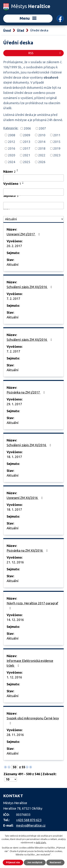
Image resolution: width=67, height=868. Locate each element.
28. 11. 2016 (15, 735)
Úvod (7, 30)
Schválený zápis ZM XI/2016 (30, 445)
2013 (27, 142)
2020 (12, 155)
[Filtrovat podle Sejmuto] (33, 206)
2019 (57, 148)
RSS (45, 53)
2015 (57, 142)
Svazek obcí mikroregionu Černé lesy (33, 721)
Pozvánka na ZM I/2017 (26, 392)
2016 (12, 148)
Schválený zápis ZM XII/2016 (30, 287)
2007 (42, 128)
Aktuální (13, 264)
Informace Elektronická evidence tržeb (30, 663)
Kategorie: (11, 128)
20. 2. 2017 (14, 246)
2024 (12, 162)
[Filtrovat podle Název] (33, 178)
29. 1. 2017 (14, 404)
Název (9, 171)
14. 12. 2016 (15, 620)
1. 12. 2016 (14, 677)
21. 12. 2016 (15, 562)
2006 (27, 128)
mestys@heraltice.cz (31, 825)
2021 (27, 155)
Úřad (21, 30)
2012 (12, 142)
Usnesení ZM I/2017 (24, 234)
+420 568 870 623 (29, 820)
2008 (12, 135)
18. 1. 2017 (14, 457)
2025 (27, 162)
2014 (42, 142)
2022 (42, 155)
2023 (57, 155)
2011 (57, 135)
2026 (42, 162)
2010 (42, 135)
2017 (27, 148)
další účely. (41, 843)
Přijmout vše (13, 862)
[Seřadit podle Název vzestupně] (18, 170)
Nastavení (55, 862)
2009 (27, 135)
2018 (42, 148)
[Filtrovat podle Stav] (33, 219)
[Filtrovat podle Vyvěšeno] (33, 192)
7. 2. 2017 (13, 299)
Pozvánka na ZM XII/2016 (28, 550)
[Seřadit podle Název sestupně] (18, 171)
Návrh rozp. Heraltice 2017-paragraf (32, 606)
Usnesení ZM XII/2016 (25, 498)
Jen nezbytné (35, 862)
